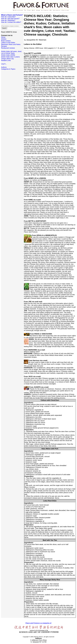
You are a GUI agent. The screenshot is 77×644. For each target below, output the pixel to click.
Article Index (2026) (8, 55)
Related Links (6, 60)
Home (3, 37)
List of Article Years (8, 53)
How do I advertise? (8, 20)
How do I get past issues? (10, 19)
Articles (4, 39)
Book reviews (6, 41)
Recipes (4, 46)
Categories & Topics (8, 69)
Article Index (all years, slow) (11, 51)
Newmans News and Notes (11, 44)
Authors (4, 67)
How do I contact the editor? (11, 22)
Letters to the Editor (8, 43)
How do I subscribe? (8, 17)
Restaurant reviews (8, 48)
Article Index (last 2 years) (10, 57)
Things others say (7, 59)
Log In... (4, 64)
